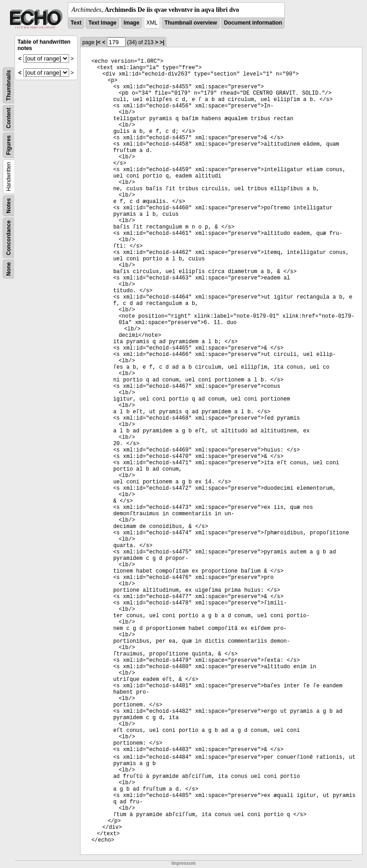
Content (9, 118)
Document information (253, 23)
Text (76, 23)
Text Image (102, 23)
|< (98, 42)
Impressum (183, 863)
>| (162, 42)
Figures (9, 145)
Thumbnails (9, 85)
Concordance (9, 238)
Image (132, 23)
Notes (9, 206)
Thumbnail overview (191, 23)
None (9, 269)
